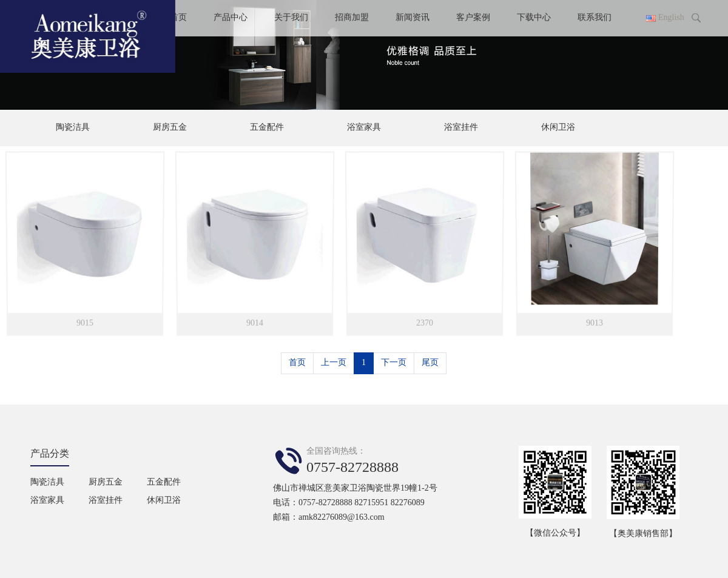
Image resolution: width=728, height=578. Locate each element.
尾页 (430, 363)
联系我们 (595, 18)
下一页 (394, 363)
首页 (297, 363)
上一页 (334, 363)
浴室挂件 (461, 128)
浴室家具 (364, 128)
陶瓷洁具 (73, 128)
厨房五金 (170, 128)
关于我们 (291, 18)
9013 (594, 321)
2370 (424, 321)
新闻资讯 (413, 18)
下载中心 (534, 18)
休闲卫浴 (558, 128)
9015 (85, 321)
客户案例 (473, 18)
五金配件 (267, 128)
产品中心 (231, 18)
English (671, 18)
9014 (254, 321)
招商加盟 (352, 18)
